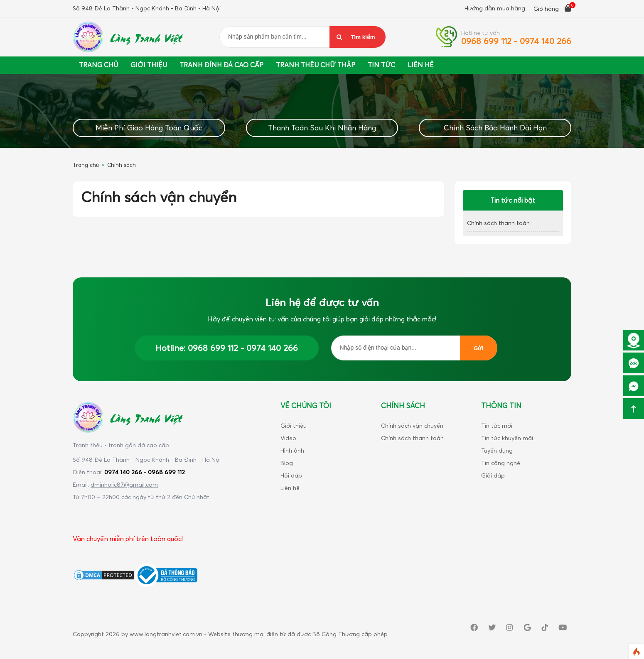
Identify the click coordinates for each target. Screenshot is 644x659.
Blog (287, 463)
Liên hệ (290, 488)
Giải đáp (493, 475)
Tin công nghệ (501, 463)
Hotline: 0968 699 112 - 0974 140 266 (227, 348)
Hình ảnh (292, 450)
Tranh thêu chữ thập (316, 65)
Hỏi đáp (291, 475)
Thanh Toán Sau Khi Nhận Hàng (322, 128)
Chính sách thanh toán (498, 223)
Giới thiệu (149, 65)
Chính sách (122, 165)
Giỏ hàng (552, 8)
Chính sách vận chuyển (412, 425)
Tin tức (381, 65)
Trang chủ (98, 65)
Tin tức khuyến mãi (507, 438)
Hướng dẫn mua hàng (495, 8)
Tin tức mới (497, 425)
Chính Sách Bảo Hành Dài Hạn (495, 128)
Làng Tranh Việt (146, 37)
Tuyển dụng (497, 450)
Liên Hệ (421, 65)
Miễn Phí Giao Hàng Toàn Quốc (149, 128)
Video (288, 438)
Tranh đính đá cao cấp (221, 65)
